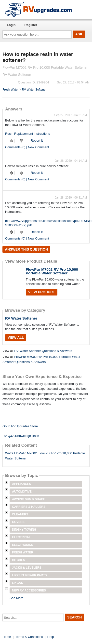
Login (11, 25)
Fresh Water (11, 90)
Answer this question (26, 249)
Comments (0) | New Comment (27, 147)
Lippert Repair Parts (29, 575)
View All (16, 337)
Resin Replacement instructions (28, 134)
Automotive (22, 492)
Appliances (21, 484)
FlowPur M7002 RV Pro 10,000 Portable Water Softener (52, 271)
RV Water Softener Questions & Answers (43, 351)
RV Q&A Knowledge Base (21, 436)
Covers (18, 522)
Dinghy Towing (24, 530)
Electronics (23, 545)
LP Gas (17, 583)
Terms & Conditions (29, 637)
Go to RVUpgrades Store (20, 426)
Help (51, 637)
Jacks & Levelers (27, 568)
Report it (37, 141)
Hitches (19, 560)
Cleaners (20, 514)
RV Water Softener (34, 90)
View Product (42, 292)
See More (16, 598)
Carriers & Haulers (29, 507)
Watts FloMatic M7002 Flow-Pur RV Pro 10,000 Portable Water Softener (45, 456)
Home (7, 637)
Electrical (21, 537)
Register (31, 25)
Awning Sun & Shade (29, 499)
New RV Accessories (29, 590)
